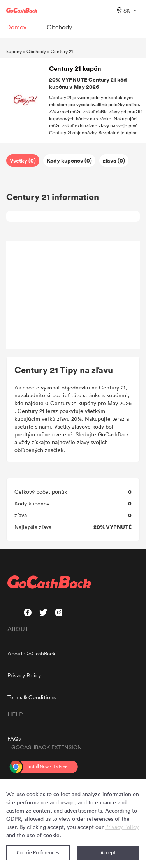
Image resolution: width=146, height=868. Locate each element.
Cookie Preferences (38, 853)
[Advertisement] (73, 295)
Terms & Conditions (32, 697)
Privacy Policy (24, 675)
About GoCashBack (31, 653)
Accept (108, 853)
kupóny (14, 51)
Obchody (36, 51)
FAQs (14, 739)
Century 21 (62, 51)
